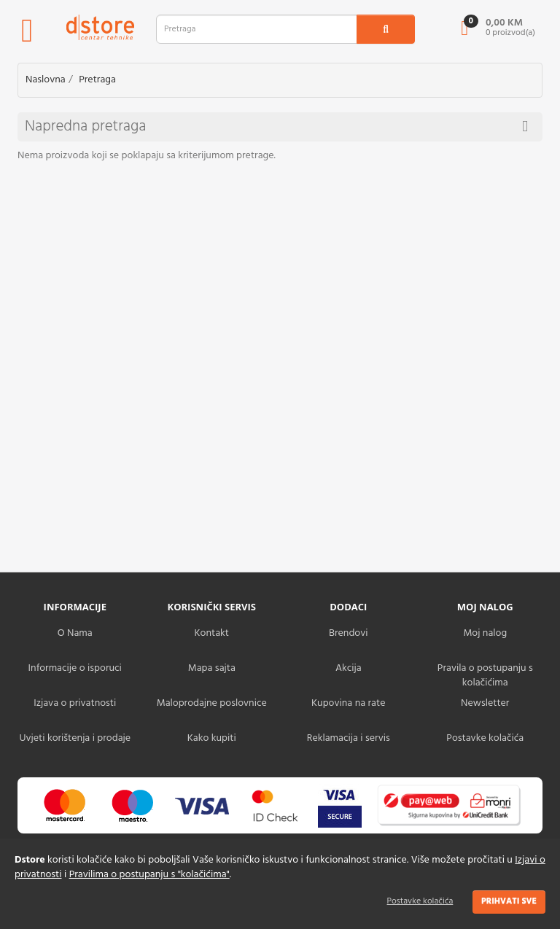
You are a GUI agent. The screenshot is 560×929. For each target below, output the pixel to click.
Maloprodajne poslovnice (212, 703)
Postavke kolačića (420, 901)
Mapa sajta (212, 668)
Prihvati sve (509, 901)
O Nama (75, 633)
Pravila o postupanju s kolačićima (485, 676)
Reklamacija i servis (349, 738)
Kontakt (212, 633)
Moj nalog (485, 633)
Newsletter (485, 703)
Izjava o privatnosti (75, 703)
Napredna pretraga (276, 127)
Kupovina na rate (348, 703)
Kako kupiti (212, 738)
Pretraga (97, 80)
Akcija (349, 668)
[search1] (386, 29)
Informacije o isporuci (75, 668)
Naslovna (46, 80)
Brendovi (349, 633)
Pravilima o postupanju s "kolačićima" (149, 875)
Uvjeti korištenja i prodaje (75, 738)
